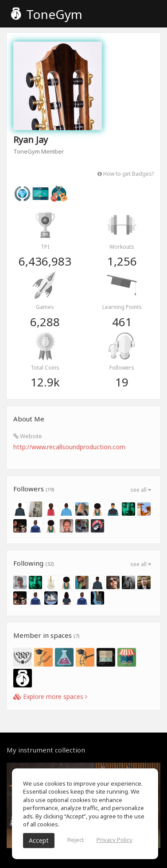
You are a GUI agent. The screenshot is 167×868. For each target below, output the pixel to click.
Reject (76, 840)
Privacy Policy (115, 840)
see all (141, 490)
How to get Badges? (126, 174)
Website (28, 436)
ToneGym (47, 14)
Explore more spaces (50, 696)
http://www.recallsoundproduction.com (69, 447)
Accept (39, 840)
